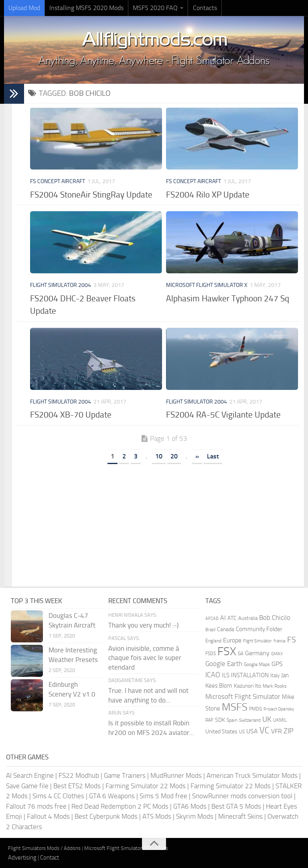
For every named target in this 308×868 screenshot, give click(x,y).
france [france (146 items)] (280, 641)
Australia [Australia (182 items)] (248, 618)
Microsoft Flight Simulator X (207, 285)
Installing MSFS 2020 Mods (86, 8)
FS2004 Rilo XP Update (208, 195)
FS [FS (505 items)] (292, 640)
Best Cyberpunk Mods (106, 816)
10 (159, 456)
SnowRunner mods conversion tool (242, 796)
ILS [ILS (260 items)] (226, 675)
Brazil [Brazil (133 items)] (210, 630)
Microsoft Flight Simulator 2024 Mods (126, 848)
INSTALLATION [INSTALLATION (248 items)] (250, 675)
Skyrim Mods (195, 816)
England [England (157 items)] (213, 641)
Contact (50, 858)
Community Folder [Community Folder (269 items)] (259, 629)
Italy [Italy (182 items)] (275, 675)
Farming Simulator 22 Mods (146, 786)
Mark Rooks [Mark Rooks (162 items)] (275, 686)
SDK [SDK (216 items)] (220, 720)
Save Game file (27, 786)
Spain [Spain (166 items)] (232, 720)
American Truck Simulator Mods (252, 775)
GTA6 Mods (190, 806)
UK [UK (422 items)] (267, 719)
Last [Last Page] (213, 456)
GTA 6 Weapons (112, 796)
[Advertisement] (164, 523)
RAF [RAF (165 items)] (209, 720)
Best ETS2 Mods (77, 786)
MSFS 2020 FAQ (155, 8)
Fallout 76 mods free (36, 806)
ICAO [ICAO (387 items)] (213, 675)
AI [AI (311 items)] (223, 618)
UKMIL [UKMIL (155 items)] (280, 720)
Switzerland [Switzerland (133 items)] (250, 720)
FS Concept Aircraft (58, 181)
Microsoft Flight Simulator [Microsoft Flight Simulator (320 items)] (243, 697)
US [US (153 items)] (242, 732)
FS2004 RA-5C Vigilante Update (223, 415)
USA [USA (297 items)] (252, 731)
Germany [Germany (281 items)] (257, 653)
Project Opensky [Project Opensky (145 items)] (279, 709)
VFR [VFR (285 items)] (277, 731)
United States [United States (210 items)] (221, 732)
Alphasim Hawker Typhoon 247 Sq (228, 298)
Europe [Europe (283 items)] (232, 640)
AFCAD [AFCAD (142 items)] (212, 619)
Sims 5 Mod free (163, 796)
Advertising (22, 858)
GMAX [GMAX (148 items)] (277, 654)
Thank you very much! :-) (143, 625)
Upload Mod (24, 8)
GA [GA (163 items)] (241, 654)
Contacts (205, 8)
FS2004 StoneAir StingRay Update (91, 195)
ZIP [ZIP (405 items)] (289, 731)
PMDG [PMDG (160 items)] (255, 709)
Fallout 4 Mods (48, 816)
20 (174, 456)
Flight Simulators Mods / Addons (44, 848)
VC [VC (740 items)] (264, 730)
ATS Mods (157, 816)
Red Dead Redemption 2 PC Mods (120, 806)
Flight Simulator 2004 (61, 285)
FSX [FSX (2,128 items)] (227, 651)
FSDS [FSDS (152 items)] (211, 654)
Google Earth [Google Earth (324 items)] (224, 664)
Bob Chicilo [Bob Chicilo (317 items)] (275, 618)
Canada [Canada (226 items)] (226, 629)
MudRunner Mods (176, 775)
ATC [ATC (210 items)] (232, 618)
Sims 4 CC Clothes (58, 796)
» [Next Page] (197, 456)
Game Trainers (125, 775)
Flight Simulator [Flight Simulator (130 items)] (257, 641)
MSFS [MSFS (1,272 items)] (235, 707)
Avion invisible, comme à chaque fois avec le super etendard (145, 658)
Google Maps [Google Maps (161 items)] (257, 664)
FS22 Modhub (79, 775)
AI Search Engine (30, 775)
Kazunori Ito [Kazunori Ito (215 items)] (247, 686)
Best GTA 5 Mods (236, 806)
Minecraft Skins (240, 816)
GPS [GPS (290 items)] (277, 664)
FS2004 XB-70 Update (71, 415)
